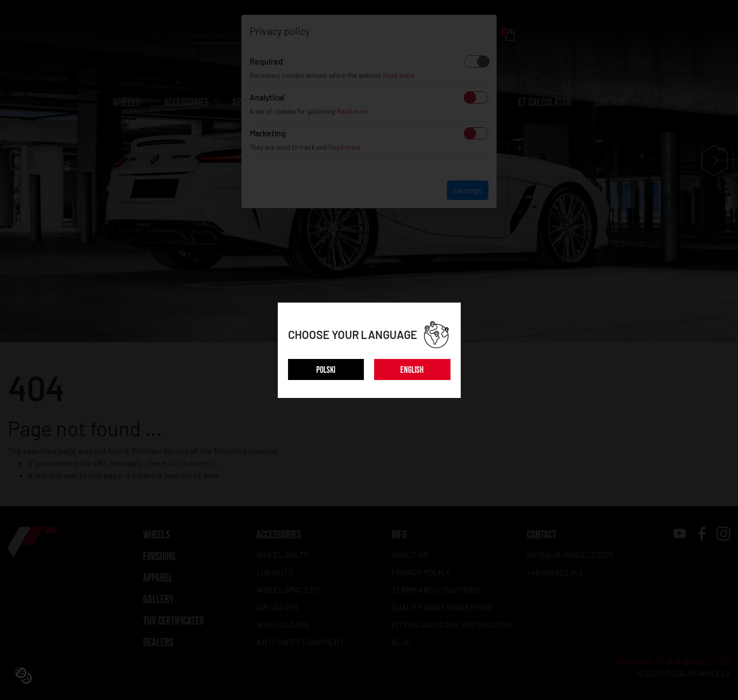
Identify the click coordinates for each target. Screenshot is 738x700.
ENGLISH (412, 370)
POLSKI (326, 370)
